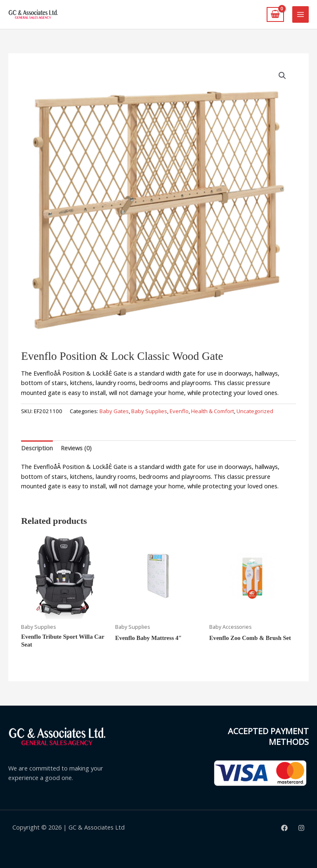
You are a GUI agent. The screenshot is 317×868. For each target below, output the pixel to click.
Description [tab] (37, 448)
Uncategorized (255, 411)
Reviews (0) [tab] (76, 448)
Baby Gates (114, 411)
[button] (282, 76)
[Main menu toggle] (300, 14)
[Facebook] (284, 828)
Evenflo (179, 411)
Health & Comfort (213, 411)
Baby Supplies (149, 411)
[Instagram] (301, 828)
